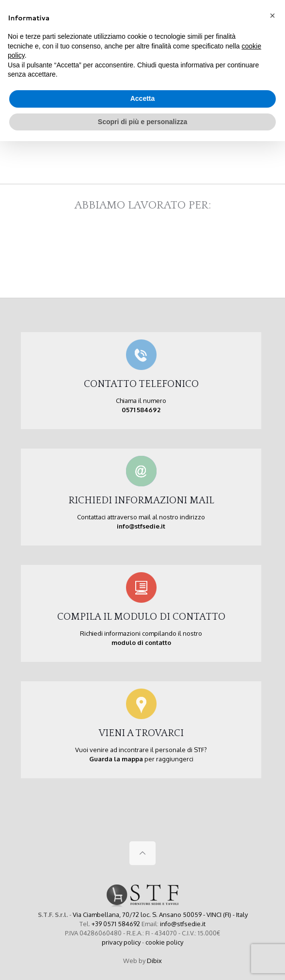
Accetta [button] (143, 98)
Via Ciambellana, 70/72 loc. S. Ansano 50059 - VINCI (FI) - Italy (160, 915)
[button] (272, 16)
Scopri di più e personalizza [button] (142, 122)
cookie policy (164, 942)
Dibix (154, 961)
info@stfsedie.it (183, 924)
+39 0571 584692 (116, 924)
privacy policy (121, 942)
